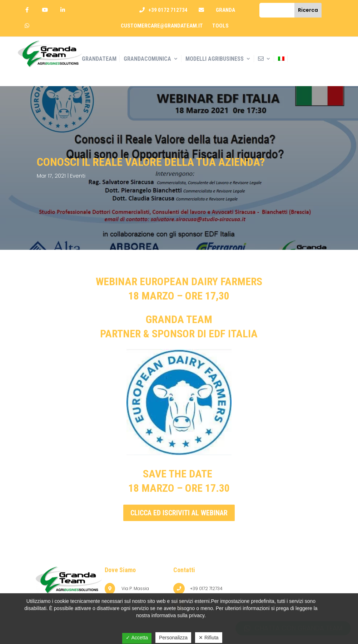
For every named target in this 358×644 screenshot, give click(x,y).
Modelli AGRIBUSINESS (215, 59)
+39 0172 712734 (168, 10)
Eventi (78, 176)
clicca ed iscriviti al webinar (179, 513)
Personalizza (173, 638)
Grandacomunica (147, 59)
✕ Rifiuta (209, 638)
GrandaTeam (99, 59)
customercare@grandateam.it (162, 26)
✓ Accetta (137, 638)
